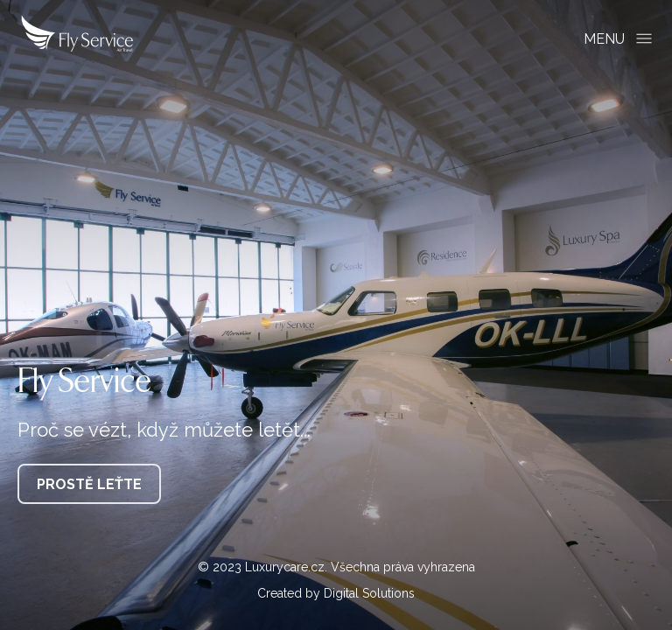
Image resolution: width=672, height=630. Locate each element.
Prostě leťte (89, 484)
